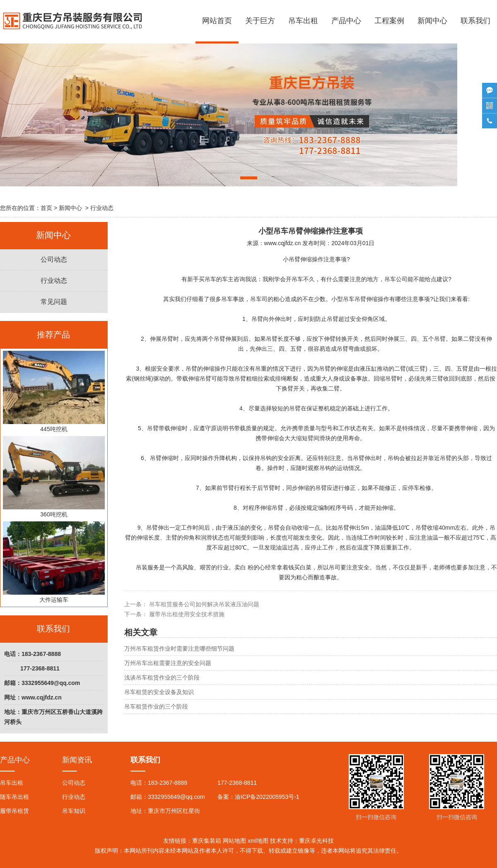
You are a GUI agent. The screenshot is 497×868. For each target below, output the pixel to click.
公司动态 (54, 259)
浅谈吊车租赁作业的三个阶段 (162, 678)
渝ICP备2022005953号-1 (267, 797)
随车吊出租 (14, 797)
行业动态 (54, 281)
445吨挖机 (54, 392)
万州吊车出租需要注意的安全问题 (168, 663)
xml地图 (258, 841)
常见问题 (54, 302)
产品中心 (346, 21)
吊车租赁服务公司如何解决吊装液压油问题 (203, 604)
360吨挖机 (54, 477)
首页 (46, 208)
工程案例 (389, 21)
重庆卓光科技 (316, 841)
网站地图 (234, 841)
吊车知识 (74, 811)
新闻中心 (432, 21)
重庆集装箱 (207, 841)
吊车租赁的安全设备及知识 (159, 692)
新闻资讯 (77, 760)
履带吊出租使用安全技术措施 (186, 614)
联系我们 (475, 21)
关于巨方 (260, 21)
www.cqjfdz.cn (283, 243)
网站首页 (217, 21)
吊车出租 (303, 21)
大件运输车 (54, 562)
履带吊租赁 (14, 811)
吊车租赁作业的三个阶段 (156, 706)
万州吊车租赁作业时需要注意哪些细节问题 (179, 649)
